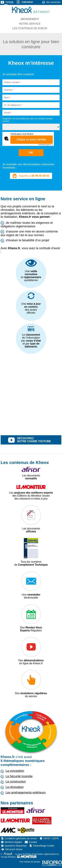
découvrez (35, 440)
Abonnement (30, 19)
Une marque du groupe (41, 862)
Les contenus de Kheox (30, 28)
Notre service (30, 24)
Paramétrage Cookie (43, 846)
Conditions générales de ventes (21, 838)
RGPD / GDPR (51, 838)
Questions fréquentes (16, 846)
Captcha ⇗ (46, 145)
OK (31, 153)
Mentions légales (13, 842)
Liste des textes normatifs (23, 6)
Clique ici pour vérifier (32, 140)
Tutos (10, 2)
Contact (33, 842)
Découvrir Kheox (14, 849)
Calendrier (27, 2)
